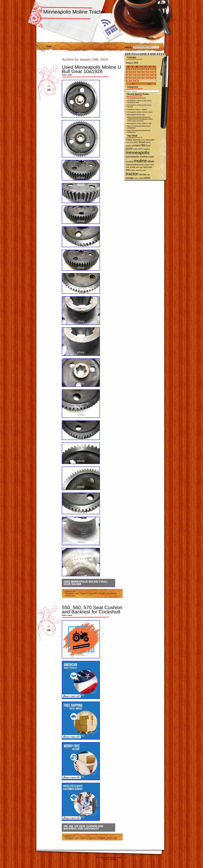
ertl (133, 146)
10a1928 (93, 593)
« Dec (132, 84)
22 (128, 78)
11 (141, 72)
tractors (143, 174)
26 (145, 78)
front (148, 146)
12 (145, 72)
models (130, 162)
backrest (93, 838)
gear (103, 593)
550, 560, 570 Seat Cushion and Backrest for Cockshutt (92, 610)
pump (141, 165)
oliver (151, 161)
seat (77, 838)
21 (154, 75)
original (129, 165)
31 (137, 81)
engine (129, 146)
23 (132, 78)
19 (145, 75)
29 (128, 81)
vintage (130, 178)
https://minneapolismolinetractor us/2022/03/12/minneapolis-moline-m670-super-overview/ (140, 119)
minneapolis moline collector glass (140, 112)
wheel (141, 178)
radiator (147, 165)
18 (141, 75)
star (128, 170)
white (147, 178)
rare (152, 165)
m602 (135, 149)
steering (138, 170)
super (144, 170)
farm (138, 145)
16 (132, 75)
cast (131, 142)
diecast (142, 142)
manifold (147, 149)
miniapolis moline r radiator (137, 109)
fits (143, 145)
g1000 (129, 149)
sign (141, 167)
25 (141, 78)
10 (137, 72)
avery (143, 140)
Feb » (150, 84)
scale (132, 167)
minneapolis (111, 593)
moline (67, 596)
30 (132, 81)
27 (150, 78)
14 (154, 72)
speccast (148, 167)
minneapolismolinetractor (136, 98)
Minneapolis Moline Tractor (74, 12)
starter (133, 170)
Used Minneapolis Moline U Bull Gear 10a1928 (92, 69)
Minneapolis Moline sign (136, 115)
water (136, 178)
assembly (137, 140)
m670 (140, 149)
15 (128, 75)
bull (99, 593)
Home (49, 46)
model (151, 157)
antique (129, 140)
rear (128, 167)
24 (137, 78)
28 (154, 78)
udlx (148, 175)
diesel (148, 142)
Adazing (113, 859)
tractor (132, 174)
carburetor (150, 140)
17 (137, 75)
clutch (136, 142)
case (128, 142)
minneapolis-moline (137, 157)
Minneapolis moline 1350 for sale (139, 123)
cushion (109, 838)
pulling (135, 165)
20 (150, 75)
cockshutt (101, 838)
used (77, 593)
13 (150, 72)
